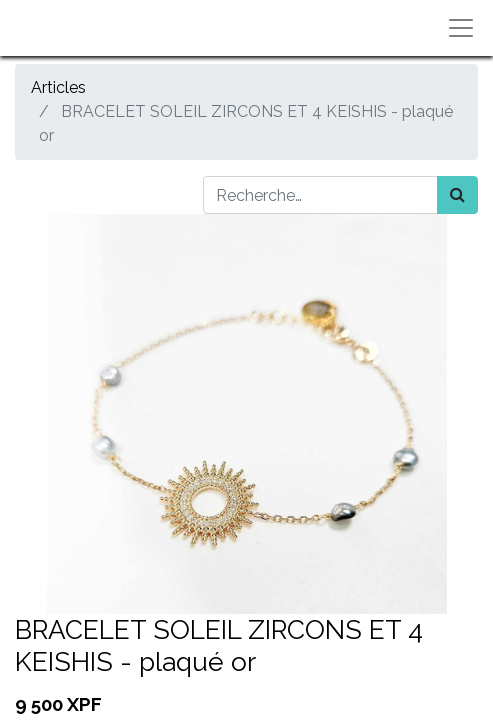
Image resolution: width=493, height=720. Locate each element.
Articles (58, 87)
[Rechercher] (457, 195)
